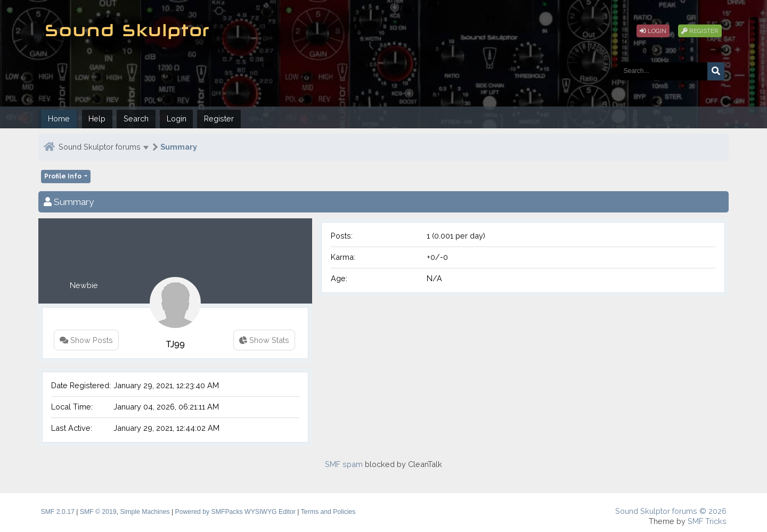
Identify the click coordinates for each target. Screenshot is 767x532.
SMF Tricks (707, 521)
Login (653, 31)
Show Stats (264, 340)
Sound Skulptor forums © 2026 (671, 511)
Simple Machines (145, 512)
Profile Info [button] (64, 176)
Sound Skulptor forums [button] (100, 147)
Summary (179, 147)
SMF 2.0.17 (58, 512)
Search (136, 118)
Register (700, 31)
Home (59, 118)
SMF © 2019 (98, 512)
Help (97, 118)
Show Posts (86, 340)
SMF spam (344, 464)
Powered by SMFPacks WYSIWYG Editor (235, 512)
